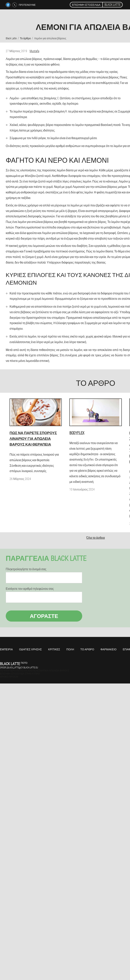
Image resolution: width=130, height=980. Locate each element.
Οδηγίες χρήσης (30, 649)
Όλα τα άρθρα (96, 538)
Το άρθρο (87, 649)
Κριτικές (54, 649)
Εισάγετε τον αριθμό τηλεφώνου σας (30, 589)
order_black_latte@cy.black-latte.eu (19, 667)
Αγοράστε (44, 616)
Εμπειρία (6, 649)
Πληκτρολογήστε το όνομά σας (26, 569)
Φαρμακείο (108, 649)
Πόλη (70, 649)
